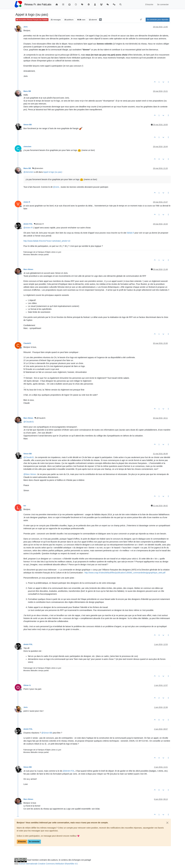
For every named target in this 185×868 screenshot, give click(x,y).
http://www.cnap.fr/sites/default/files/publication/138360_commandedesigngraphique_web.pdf (125, 573)
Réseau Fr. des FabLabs (38, 4)
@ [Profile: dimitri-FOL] (69, 771)
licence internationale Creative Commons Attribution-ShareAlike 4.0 (48, 864)
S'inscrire (22, 842)
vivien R (27, 202)
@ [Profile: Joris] (56, 187)
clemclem (27, 147)
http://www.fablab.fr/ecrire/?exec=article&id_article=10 (47, 241)
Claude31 (27, 343)
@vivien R (39, 224)
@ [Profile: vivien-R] (28, 228)
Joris (26, 27)
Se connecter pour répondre (158, 20)
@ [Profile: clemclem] (29, 172)
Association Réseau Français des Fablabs (32, 20)
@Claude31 (40, 418)
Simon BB (28, 125)
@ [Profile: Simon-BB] (47, 733)
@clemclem (38, 168)
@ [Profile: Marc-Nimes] (30, 474)
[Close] (167, 823)
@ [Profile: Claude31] (29, 422)
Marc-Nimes (28, 269)
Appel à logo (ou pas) (53, 172)
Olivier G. (27, 685)
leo (25, 506)
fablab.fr (130, 233)
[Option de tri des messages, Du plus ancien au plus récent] (141, 20)
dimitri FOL (28, 224)
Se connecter (34, 842)
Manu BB (27, 91)
